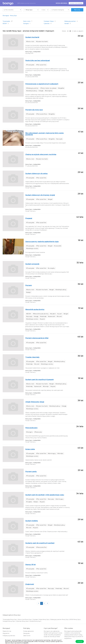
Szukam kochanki (32, 37)
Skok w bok (27, 21)
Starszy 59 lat (30, 565)
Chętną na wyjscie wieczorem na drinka (41, 154)
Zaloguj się (26, 633)
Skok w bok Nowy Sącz (25, 619)
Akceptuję (80, 641)
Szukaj (77, 10)
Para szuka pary (31, 428)
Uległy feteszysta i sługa (35, 402)
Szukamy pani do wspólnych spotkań (40, 543)
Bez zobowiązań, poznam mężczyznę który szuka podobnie (44, 134)
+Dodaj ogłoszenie (76, 3)
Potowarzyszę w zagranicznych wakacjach (42, 84)
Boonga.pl (6, 16)
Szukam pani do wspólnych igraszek (40, 380)
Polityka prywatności (9, 636)
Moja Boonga (62, 3)
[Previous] (39, 603)
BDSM (5, 23)
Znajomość (30, 584)
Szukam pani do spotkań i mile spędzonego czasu (45, 495)
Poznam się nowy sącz (34, 110)
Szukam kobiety (32, 521)
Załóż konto (27, 636)
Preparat (29, 218)
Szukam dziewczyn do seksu (36, 173)
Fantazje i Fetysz (49, 21)
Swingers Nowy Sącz (9, 621)
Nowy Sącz (13, 16)
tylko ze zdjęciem (78, 31)
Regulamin (6, 633)
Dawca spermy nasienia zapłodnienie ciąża (42, 242)
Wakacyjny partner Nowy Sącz (60, 619)
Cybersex (47, 23)
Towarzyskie (6, 21)
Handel (67, 23)
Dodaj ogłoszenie (29, 631)
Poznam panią (31, 472)
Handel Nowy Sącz (35, 621)
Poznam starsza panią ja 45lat (37, 338)
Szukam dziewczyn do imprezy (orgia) (40, 195)
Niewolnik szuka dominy (35, 309)
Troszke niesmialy (32, 357)
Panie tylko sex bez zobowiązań (38, 60)
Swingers (26, 23)
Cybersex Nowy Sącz (22, 621)
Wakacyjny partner (70, 21)
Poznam (29, 285)
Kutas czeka (30, 449)
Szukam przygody (32, 264)
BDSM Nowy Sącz (75, 619)
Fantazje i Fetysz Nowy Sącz (41, 619)
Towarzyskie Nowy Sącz (10, 619)
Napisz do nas (7, 631)
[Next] (47, 603)
